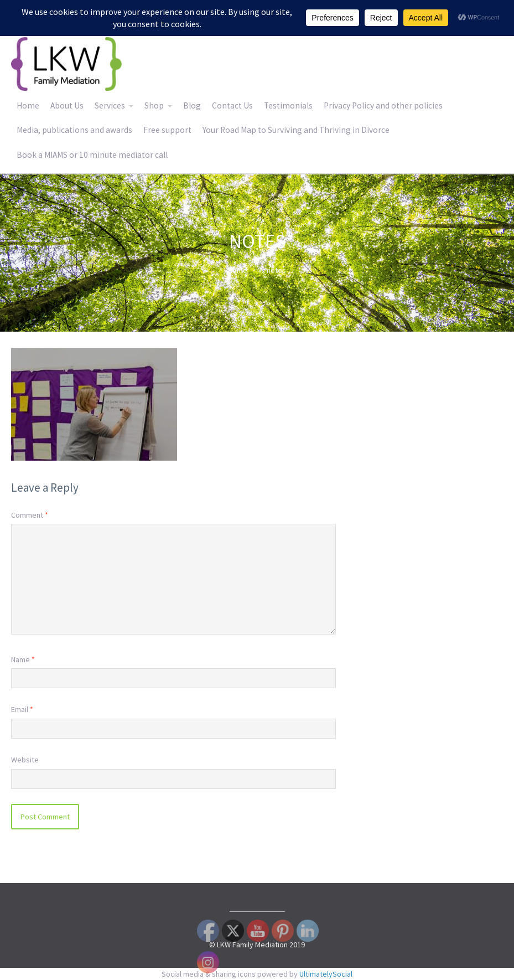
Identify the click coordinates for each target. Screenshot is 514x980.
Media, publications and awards (74, 130)
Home (28, 105)
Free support (167, 130)
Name (23, 659)
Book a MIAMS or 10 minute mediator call (92, 155)
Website (25, 760)
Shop (154, 105)
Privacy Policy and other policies (383, 105)
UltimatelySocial (326, 974)
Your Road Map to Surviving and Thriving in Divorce (296, 130)
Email (22, 709)
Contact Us (232, 105)
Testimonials (288, 105)
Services (110, 105)
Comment (30, 515)
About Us (67, 105)
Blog (192, 105)
